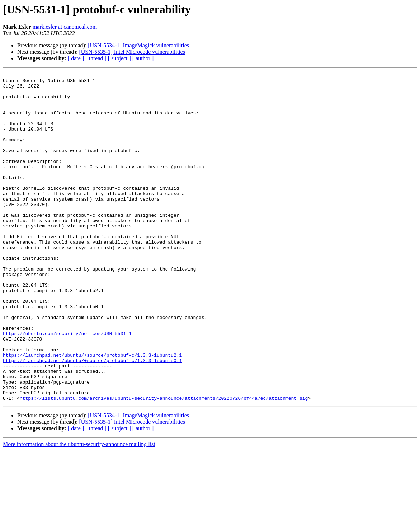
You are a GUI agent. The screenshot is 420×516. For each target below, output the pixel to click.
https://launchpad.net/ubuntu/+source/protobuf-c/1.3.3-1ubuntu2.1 (92, 412)
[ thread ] (96, 58)
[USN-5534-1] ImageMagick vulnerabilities (138, 45)
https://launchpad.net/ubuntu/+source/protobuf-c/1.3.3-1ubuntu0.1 (92, 418)
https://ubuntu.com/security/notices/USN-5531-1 (67, 386)
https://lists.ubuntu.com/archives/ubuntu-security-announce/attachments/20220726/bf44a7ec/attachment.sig (164, 464)
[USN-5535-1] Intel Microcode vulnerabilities (132, 52)
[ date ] (76, 58)
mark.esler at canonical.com (65, 27)
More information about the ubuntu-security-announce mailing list (79, 510)
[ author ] (143, 58)
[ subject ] (119, 58)
